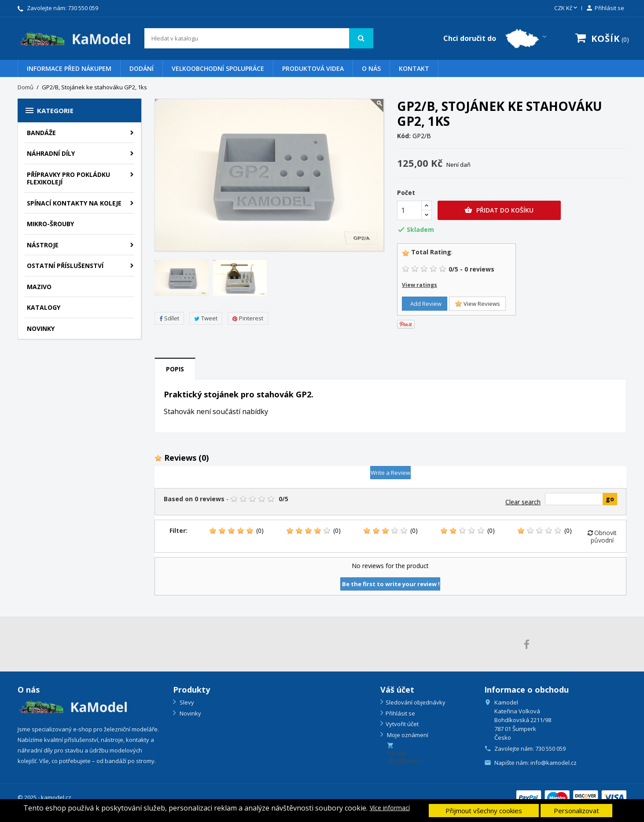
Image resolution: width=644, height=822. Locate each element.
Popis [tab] (175, 369)
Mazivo (39, 287)
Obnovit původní (602, 537)
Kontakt (414, 68)
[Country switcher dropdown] (496, 39)
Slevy (186, 702)
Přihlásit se (400, 713)
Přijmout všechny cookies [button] (484, 811)
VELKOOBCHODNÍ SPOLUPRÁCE (218, 68)
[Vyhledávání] (259, 38)
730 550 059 (83, 8)
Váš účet (397, 690)
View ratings (420, 285)
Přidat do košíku (499, 210)
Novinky (190, 713)
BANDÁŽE (41, 133)
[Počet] (409, 210)
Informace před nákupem (69, 68)
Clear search (523, 502)
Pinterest (248, 318)
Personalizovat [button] (576, 811)
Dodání (142, 68)
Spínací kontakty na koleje (74, 203)
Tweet (206, 318)
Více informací (390, 808)
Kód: (404, 136)
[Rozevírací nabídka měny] (567, 8)
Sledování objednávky (416, 702)
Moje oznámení (407, 735)
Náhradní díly (51, 153)
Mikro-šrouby (50, 224)
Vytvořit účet (402, 724)
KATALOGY (44, 307)
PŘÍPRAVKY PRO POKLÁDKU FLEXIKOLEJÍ (68, 178)
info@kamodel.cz (554, 763)
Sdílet (169, 318)
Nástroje (43, 245)
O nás (371, 68)
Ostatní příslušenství (65, 266)
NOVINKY (41, 328)
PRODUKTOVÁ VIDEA (313, 68)
